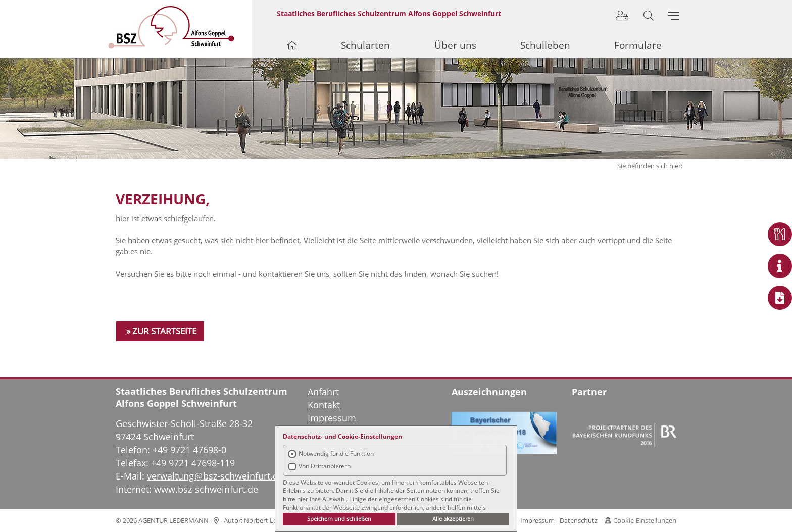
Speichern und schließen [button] (339, 519)
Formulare (638, 45)
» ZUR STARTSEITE (161, 331)
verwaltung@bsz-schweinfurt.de (215, 476)
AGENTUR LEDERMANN (174, 520)
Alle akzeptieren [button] (453, 519)
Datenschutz (579, 520)
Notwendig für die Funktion (336, 454)
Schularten (365, 45)
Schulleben (545, 45)
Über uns (455, 45)
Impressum (537, 520)
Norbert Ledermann (274, 520)
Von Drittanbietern (325, 466)
